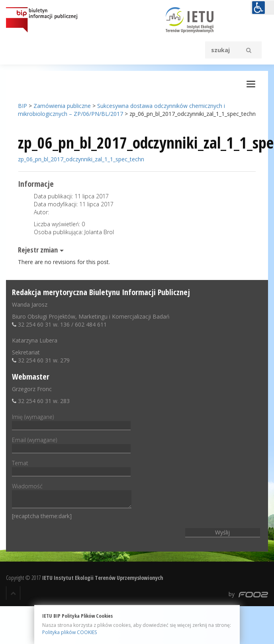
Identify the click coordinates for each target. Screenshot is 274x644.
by (248, 594)
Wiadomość (72, 496)
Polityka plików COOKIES (69, 632)
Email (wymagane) (71, 444)
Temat (71, 467)
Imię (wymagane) (71, 421)
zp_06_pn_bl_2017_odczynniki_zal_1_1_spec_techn (81, 159)
